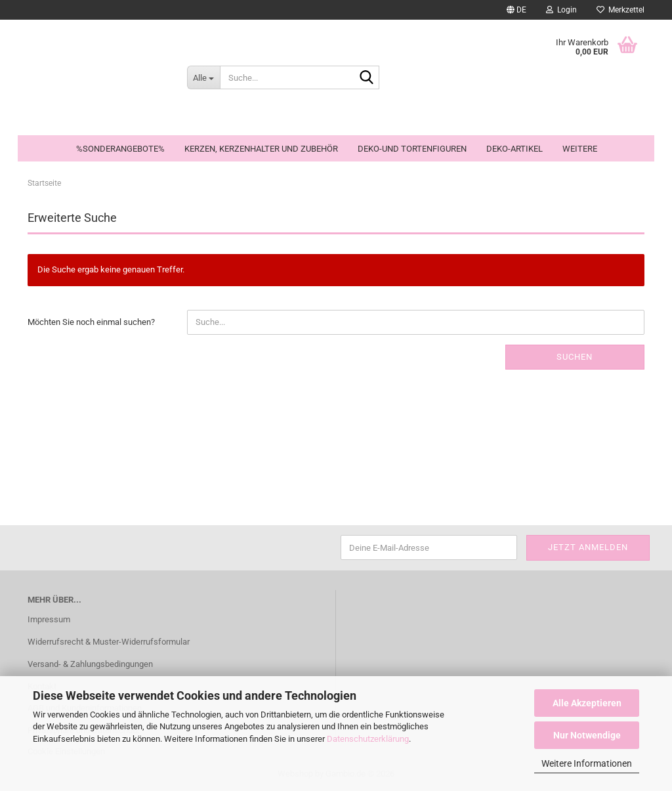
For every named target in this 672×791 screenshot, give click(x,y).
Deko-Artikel (514, 149)
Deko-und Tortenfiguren (412, 149)
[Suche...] (203, 77)
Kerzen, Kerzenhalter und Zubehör (261, 149)
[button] (516, 10)
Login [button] (561, 10)
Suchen (575, 357)
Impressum (49, 619)
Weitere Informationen (587, 763)
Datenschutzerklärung (368, 739)
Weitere (580, 149)
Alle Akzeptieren (587, 703)
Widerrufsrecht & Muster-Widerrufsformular (109, 642)
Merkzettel (620, 10)
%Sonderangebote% (120, 149)
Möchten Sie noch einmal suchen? (91, 322)
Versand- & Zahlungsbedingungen (90, 664)
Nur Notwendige (587, 735)
